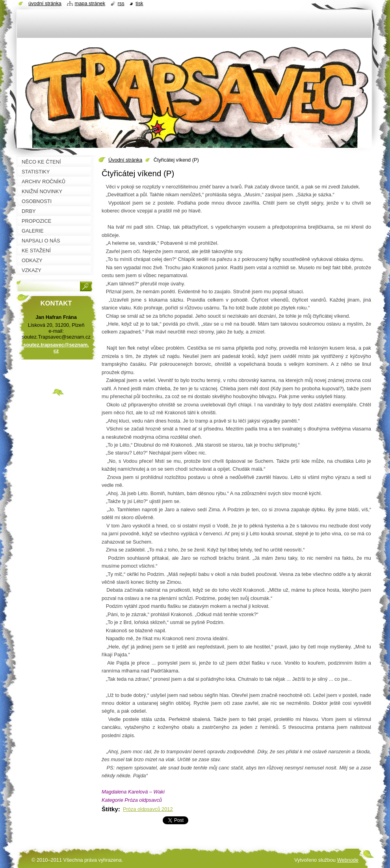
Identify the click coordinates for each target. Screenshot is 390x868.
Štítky (110, 809)
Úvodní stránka (125, 160)
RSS (121, 3)
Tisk (139, 3)
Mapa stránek (90, 3)
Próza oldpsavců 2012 (148, 809)
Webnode (348, 860)
